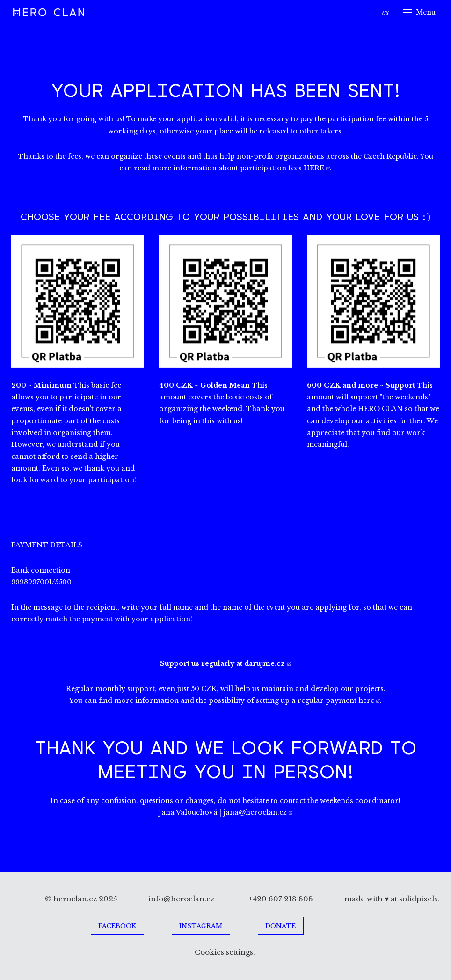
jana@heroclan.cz (255, 812)
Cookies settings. (226, 952)
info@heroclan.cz (181, 899)
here (366, 700)
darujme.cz (265, 663)
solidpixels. (419, 899)
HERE (314, 168)
